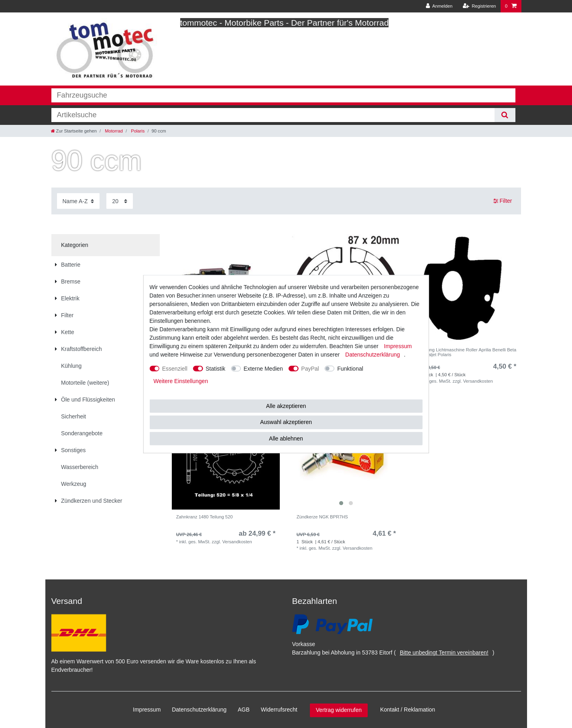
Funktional (350, 368)
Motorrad (113, 131)
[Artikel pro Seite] (120, 201)
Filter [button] (503, 201)
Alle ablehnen (286, 438)
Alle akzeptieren (286, 406)
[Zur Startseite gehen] (74, 131)
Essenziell (175, 368)
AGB (244, 710)
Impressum (147, 710)
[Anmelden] (439, 6)
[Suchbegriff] (273, 115)
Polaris (137, 131)
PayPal (310, 368)
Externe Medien (263, 368)
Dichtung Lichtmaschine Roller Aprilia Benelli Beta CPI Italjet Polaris (467, 352)
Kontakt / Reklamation (408, 710)
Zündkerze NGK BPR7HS (322, 517)
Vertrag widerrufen (339, 710)
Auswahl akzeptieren (286, 422)
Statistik (215, 368)
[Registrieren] (479, 6)
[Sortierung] (78, 201)
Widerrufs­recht (279, 710)
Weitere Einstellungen (181, 381)
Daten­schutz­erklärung (199, 710)
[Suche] (505, 115)
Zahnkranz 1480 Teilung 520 (205, 517)
